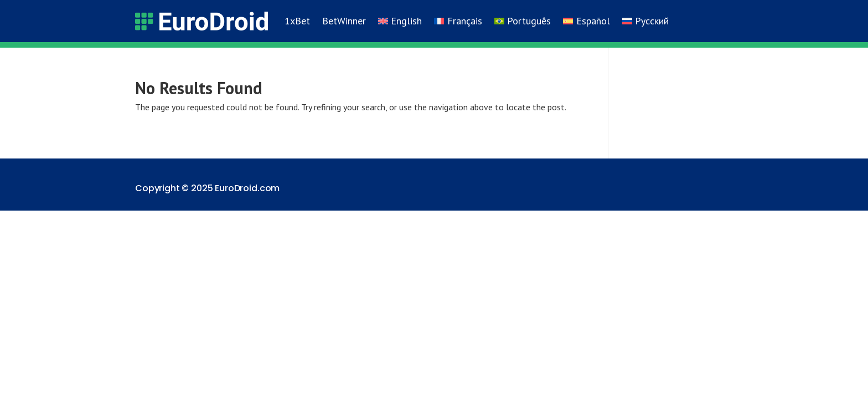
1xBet (297, 21)
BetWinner (344, 21)
